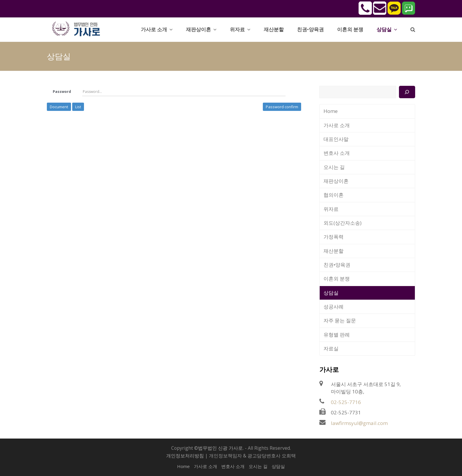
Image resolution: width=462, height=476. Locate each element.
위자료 (331, 209)
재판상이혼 (336, 181)
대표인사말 (336, 139)
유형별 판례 (337, 335)
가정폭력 (334, 237)
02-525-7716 (346, 402)
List (78, 107)
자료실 (331, 348)
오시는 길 (334, 167)
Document (59, 107)
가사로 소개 (337, 125)
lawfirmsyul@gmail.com (359, 423)
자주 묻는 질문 (340, 320)
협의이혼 (334, 195)
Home (331, 111)
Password (62, 92)
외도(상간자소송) (343, 223)
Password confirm (282, 107)
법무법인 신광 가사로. (221, 448)
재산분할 (334, 251)
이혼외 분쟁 (337, 279)
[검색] (407, 92)
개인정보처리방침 (185, 456)
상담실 (331, 293)
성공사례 (334, 307)
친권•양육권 (337, 265)
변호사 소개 (337, 153)
